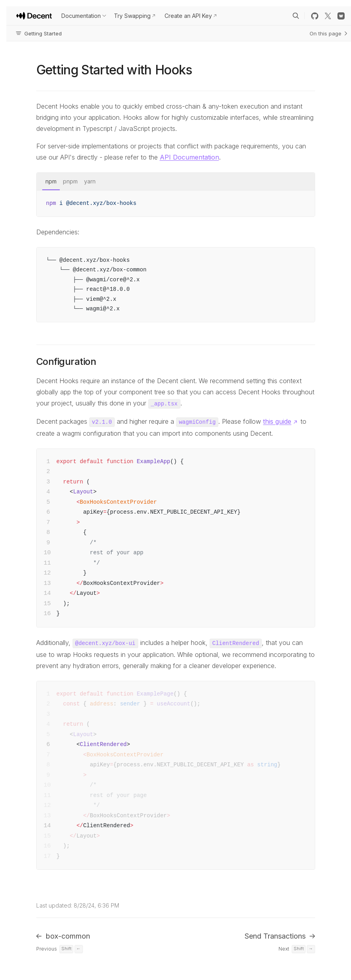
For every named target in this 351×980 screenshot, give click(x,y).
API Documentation (189, 157)
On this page (329, 33)
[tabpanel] (176, 204)
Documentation (81, 16)
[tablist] (176, 182)
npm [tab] (51, 181)
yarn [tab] (90, 181)
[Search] (296, 16)
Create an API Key (188, 16)
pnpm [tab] (70, 181)
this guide (277, 421)
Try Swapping (132, 16)
